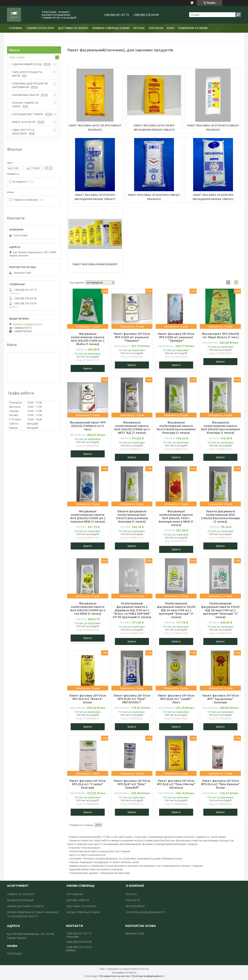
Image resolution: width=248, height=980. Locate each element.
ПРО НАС (139, 28)
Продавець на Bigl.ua (124, 972)
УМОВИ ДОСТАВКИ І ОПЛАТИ (25, 906)
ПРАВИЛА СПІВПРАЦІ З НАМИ (111, 28)
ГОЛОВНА (16, 28)
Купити (88, 368)
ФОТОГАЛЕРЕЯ (135, 906)
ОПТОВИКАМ (75, 894)
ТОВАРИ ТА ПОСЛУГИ (40, 28)
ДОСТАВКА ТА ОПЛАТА (73, 28)
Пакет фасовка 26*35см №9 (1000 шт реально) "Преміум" (176, 337)
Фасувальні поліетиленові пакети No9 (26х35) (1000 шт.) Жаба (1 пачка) (88, 339)
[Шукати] (238, 15)
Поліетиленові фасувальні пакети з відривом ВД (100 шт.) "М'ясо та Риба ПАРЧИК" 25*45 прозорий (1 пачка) (132, 610)
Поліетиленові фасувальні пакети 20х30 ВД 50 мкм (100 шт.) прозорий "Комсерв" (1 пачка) (176, 610)
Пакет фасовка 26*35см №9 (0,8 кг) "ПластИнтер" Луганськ (176, 784)
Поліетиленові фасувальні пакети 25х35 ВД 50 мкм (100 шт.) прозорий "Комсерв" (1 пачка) (220, 610)
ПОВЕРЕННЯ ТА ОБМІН (193, 28)
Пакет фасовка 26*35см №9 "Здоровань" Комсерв (220, 699)
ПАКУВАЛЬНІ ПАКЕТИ (26, 95)
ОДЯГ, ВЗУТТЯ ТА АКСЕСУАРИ (23, 132)
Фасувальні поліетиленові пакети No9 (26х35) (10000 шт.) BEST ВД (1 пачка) (132, 428)
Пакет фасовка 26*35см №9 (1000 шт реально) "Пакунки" (132, 337)
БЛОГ (171, 28)
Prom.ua (144, 969)
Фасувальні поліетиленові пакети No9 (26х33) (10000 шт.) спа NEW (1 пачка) (88, 608)
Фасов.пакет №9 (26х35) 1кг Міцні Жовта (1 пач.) (220, 335)
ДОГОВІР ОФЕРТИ (78, 900)
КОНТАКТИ (156, 28)
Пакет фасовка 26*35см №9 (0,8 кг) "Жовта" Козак (88, 699)
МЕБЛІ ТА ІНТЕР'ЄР (24, 122)
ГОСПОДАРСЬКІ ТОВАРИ (28, 114)
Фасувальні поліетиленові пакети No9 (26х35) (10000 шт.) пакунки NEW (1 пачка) (88, 516)
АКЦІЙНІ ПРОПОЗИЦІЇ (20, 900)
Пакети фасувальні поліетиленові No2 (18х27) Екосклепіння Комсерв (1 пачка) (132, 516)
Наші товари (17, 57)
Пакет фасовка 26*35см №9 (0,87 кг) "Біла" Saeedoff (132, 784)
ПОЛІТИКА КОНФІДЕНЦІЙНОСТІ (146, 912)
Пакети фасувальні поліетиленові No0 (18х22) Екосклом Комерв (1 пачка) (220, 516)
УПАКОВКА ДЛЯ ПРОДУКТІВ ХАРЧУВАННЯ (30, 85)
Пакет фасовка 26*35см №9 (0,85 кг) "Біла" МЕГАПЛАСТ (132, 699)
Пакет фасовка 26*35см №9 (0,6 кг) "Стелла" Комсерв (88, 784)
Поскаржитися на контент (115, 976)
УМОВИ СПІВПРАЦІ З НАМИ (83, 912)
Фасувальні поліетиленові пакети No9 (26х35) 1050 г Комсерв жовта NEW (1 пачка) (176, 518)
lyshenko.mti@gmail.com (28, 324)
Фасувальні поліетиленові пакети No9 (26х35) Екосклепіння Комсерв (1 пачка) (220, 428)
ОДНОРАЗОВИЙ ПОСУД (27, 64)
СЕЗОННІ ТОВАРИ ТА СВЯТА (25, 105)
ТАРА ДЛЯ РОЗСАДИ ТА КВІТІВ (27, 74)
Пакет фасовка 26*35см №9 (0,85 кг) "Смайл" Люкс (176, 699)
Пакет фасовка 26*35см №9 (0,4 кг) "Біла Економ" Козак (220, 784)
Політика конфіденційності (148, 976)
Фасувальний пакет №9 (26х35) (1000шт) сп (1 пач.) (88, 426)
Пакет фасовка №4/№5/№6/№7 (95, 264)
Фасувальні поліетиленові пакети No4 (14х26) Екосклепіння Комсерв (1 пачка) (176, 428)
